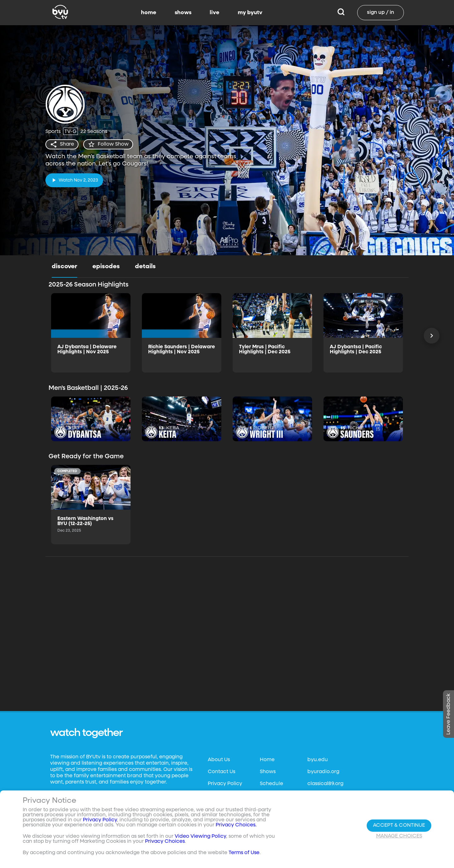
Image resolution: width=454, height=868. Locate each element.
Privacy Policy (225, 784)
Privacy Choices (165, 842)
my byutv (250, 13)
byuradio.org (323, 772)
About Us (219, 760)
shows (183, 13)
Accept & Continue (399, 825)
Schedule (271, 784)
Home (267, 760)
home (149, 13)
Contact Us (221, 772)
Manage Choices (399, 836)
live (215, 13)
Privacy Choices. (236, 825)
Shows (268, 772)
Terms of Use (244, 853)
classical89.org (325, 784)
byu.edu (318, 760)
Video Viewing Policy (200, 836)
